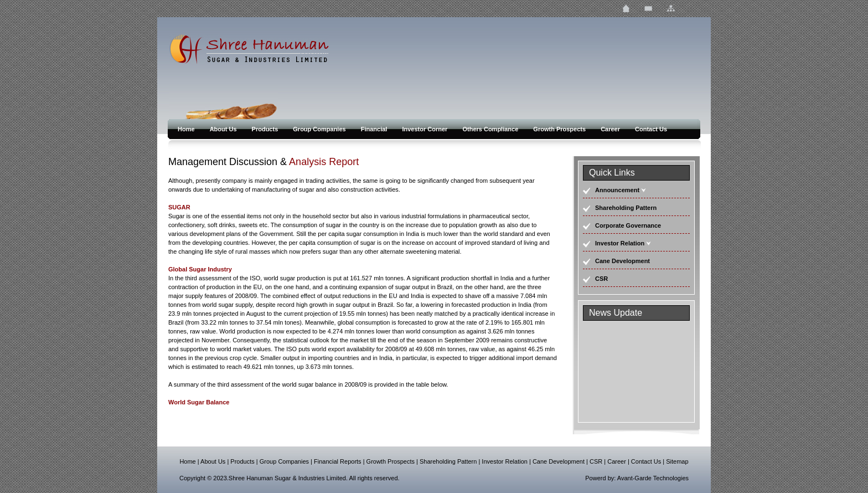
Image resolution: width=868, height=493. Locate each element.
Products (266, 129)
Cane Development (622, 261)
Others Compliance (491, 129)
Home (187, 129)
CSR (601, 279)
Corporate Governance (628, 225)
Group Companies (320, 129)
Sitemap (677, 461)
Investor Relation (620, 243)
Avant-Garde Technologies (653, 478)
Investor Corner (425, 129)
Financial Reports (338, 461)
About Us (224, 129)
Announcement (617, 190)
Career (611, 129)
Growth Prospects (560, 129)
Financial (375, 129)
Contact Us (651, 129)
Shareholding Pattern (626, 208)
